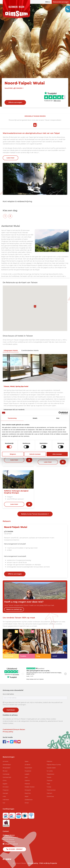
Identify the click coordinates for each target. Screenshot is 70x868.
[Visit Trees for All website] (31, 815)
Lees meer (10, 158)
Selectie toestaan (35, 454)
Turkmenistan (51, 790)
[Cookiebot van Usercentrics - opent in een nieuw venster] (60, 413)
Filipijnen (6, 790)
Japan (27, 761)
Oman (27, 803)
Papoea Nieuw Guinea (54, 765)
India (4, 796)
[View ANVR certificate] (19, 815)
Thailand (49, 780)
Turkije (49, 787)
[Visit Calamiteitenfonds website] (25, 815)
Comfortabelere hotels (30, 350)
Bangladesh (7, 768)
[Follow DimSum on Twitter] (12, 742)
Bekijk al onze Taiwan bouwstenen (35, 514)
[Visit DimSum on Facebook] (5, 742)
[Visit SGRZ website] (12, 815)
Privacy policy (8, 732)
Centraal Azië (7, 777)
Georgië (5, 793)
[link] (11, 644)
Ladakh (27, 774)
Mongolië (28, 790)
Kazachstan (28, 768)
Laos (26, 777)
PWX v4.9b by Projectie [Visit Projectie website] (48, 863)
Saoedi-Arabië (51, 768)
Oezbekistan (29, 800)
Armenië (5, 761)
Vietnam (49, 793)
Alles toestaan (57, 454)
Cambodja (6, 774)
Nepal (27, 796)
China (5, 780)
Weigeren (13, 454)
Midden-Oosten (30, 787)
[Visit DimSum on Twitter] (11, 859)
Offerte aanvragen (15, 102)
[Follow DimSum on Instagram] (15, 742)
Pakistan (49, 761)
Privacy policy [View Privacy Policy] (33, 863)
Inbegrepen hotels (11, 350)
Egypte (5, 784)
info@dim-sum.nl (10, 844)
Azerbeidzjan (7, 765)
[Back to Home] (16, 9)
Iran (4, 803)
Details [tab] (35, 418)
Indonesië (6, 800)
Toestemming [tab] (12, 418)
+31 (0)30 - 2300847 (15, 849)
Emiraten (6, 787)
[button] (5, 216)
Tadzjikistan (50, 774)
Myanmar (28, 793)
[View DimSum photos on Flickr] (8, 742)
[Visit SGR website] (6, 815)
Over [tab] (58, 418)
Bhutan (5, 771)
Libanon (27, 780)
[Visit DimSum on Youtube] (7, 859)
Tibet (48, 784)
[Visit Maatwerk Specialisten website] (6, 823)
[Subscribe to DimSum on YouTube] (19, 742)
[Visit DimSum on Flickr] (9, 859)
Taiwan (49, 777)
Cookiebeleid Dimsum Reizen (14, 729)
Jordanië (27, 765)
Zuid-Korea (50, 796)
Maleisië (27, 784)
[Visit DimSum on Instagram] (5, 859)
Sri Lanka (50, 771)
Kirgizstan (28, 771)
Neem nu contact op (14, 609)
